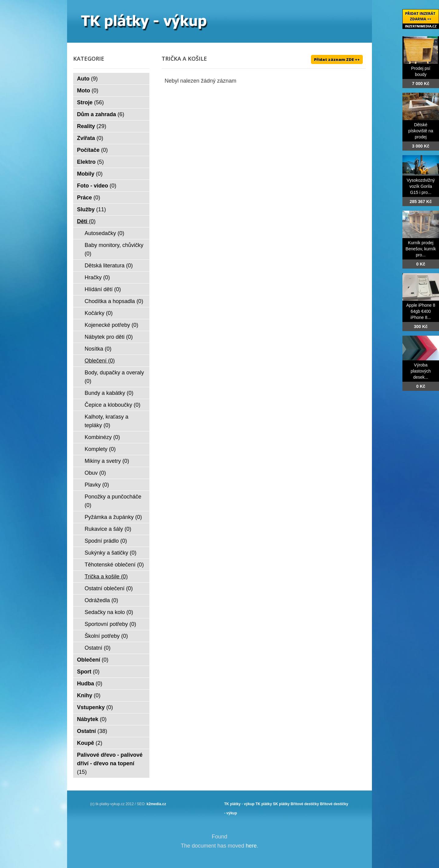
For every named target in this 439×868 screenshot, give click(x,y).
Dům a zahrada (101, 114)
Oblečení (100, 361)
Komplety (100, 449)
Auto (87, 79)
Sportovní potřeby (111, 624)
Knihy (89, 695)
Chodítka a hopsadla (114, 301)
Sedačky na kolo (109, 612)
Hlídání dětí (103, 289)
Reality (92, 126)
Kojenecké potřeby (112, 325)
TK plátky (264, 804)
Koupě (90, 743)
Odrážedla (102, 600)
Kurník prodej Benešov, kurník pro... (421, 249)
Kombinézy (102, 437)
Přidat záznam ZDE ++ (337, 59)
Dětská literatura (109, 266)
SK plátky (281, 804)
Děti (86, 221)
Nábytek (92, 719)
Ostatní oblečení (109, 588)
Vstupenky (95, 707)
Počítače (93, 150)
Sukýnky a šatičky (111, 553)
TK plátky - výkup (239, 804)
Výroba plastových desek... (421, 371)
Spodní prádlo (106, 541)
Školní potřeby (106, 636)
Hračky (97, 277)
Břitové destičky (305, 804)
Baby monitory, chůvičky (114, 249)
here (251, 846)
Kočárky (99, 313)
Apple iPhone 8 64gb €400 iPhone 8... (421, 311)
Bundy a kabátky (109, 393)
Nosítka (98, 349)
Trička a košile (106, 577)
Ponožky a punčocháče (113, 501)
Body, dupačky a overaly (114, 377)
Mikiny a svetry (107, 461)
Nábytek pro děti (109, 337)
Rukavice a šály (108, 529)
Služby (92, 209)
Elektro (91, 162)
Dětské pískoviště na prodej (421, 131)
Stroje (91, 102)
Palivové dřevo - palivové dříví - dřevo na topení (110, 763)
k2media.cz (156, 804)
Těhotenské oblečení (114, 565)
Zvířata (90, 138)
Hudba (90, 684)
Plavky (97, 485)
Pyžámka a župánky (113, 517)
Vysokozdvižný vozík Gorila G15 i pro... (421, 186)
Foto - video (97, 186)
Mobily (90, 174)
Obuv (95, 473)
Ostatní (98, 648)
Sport (88, 672)
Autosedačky (105, 233)
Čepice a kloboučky (113, 405)
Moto (88, 91)
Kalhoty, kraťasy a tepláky (107, 421)
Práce (89, 198)
